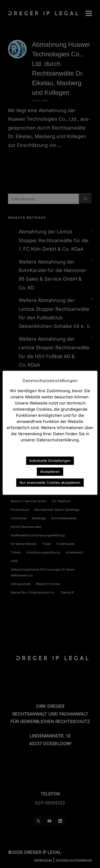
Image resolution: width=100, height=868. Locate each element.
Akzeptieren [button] (50, 472)
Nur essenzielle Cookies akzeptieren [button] (50, 482)
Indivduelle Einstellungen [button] (50, 461)
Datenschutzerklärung (50, 452)
